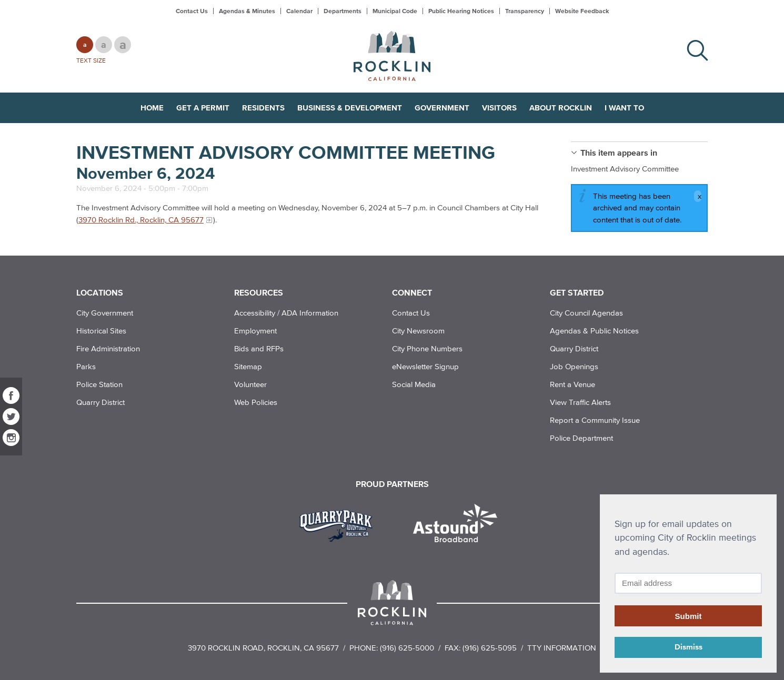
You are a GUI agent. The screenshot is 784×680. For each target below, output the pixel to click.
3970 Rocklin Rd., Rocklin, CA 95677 (141, 220)
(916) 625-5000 (407, 648)
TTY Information (562, 648)
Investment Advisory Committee (625, 169)
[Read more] (340, 524)
